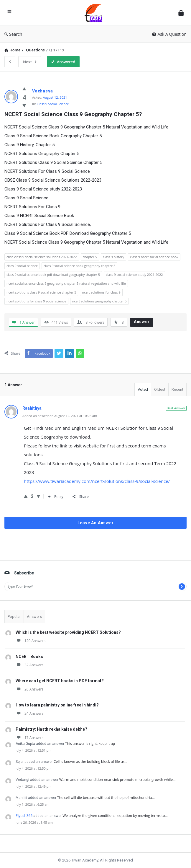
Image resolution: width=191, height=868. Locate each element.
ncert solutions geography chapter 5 (99, 301)
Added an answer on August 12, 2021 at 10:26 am (60, 416)
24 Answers (29, 713)
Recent (177, 389)
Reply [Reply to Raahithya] (56, 497)
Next (30, 62)
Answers (34, 617)
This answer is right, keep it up (90, 744)
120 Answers (31, 641)
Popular (14, 617)
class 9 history (113, 257)
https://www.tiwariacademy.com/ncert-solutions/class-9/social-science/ (97, 481)
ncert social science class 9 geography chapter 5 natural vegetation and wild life (66, 283)
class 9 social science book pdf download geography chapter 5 (53, 275)
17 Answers (29, 738)
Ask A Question (169, 34)
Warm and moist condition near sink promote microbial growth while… (117, 780)
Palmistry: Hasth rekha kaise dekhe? (51, 729)
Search (13, 34)
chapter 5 (90, 257)
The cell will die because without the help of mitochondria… (106, 798)
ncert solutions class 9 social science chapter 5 (41, 292)
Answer (142, 322)
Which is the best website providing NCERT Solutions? (68, 632)
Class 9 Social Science (53, 104)
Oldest (160, 389)
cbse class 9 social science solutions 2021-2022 (42, 257)
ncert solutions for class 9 (101, 292)
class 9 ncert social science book (154, 257)
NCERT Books (29, 657)
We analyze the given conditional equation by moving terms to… (115, 816)
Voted (143, 389)
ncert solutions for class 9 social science (36, 301)
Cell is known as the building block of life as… (90, 762)
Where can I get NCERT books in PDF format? (60, 681)
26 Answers (29, 689)
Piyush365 (24, 816)
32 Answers (29, 665)
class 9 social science (22, 266)
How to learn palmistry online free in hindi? (57, 705)
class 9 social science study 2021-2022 (134, 275)
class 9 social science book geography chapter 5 (79, 266)
